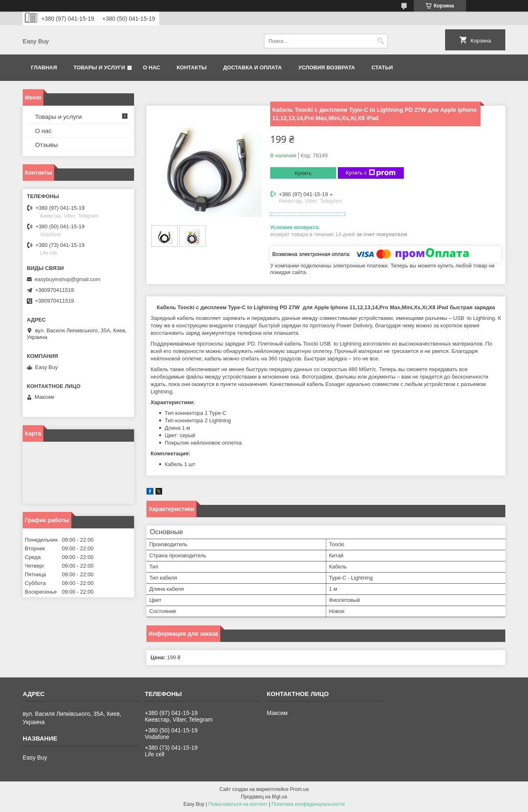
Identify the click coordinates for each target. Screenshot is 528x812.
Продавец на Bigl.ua (264, 797)
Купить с (371, 173)
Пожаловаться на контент (238, 804)
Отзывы (46, 145)
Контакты (192, 67)
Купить (303, 173)
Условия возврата (327, 67)
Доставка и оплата (252, 67)
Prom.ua (299, 789)
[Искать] (381, 41)
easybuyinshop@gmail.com (67, 279)
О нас (152, 67)
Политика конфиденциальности (308, 804)
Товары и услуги (99, 67)
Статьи (382, 67)
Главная (44, 67)
